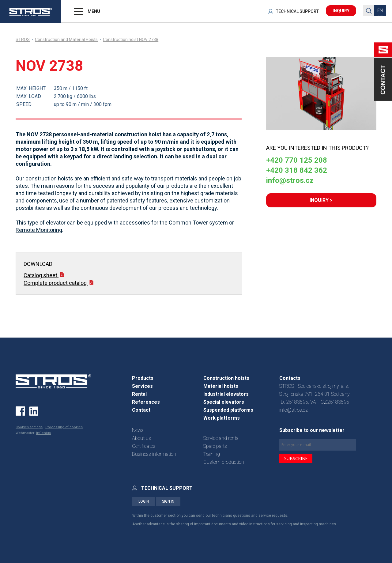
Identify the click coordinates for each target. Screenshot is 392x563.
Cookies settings (29, 427)
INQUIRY (341, 11)
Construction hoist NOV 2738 (131, 40)
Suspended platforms (228, 410)
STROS (23, 40)
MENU (94, 11)
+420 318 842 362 (297, 170)
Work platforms (222, 418)
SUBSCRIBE (296, 458)
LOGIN (144, 501)
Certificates (144, 446)
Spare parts (215, 446)
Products (143, 378)
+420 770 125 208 (297, 160)
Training (212, 454)
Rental (139, 394)
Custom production (224, 462)
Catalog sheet (44, 275)
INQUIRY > (321, 200)
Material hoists (221, 386)
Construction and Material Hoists (66, 40)
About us (141, 438)
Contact (141, 410)
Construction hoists (226, 378)
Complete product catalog (58, 283)
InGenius (43, 433)
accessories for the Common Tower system (174, 223)
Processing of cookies (64, 427)
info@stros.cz (290, 180)
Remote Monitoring (39, 230)
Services (142, 386)
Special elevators (224, 402)
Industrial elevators (226, 394)
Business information (154, 454)
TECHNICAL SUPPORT (297, 11)
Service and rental (221, 438)
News (138, 430)
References (146, 402)
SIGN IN (168, 501)
